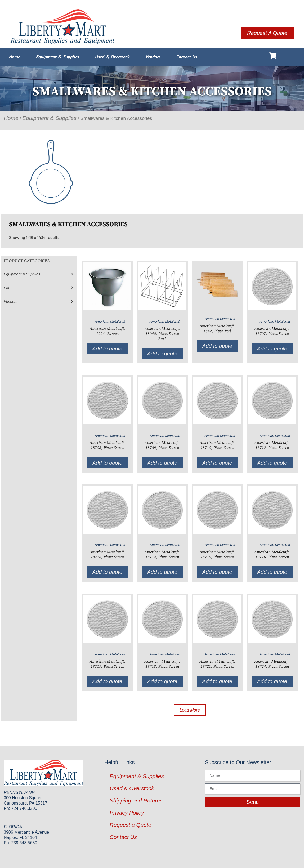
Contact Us (187, 57)
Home (15, 57)
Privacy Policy (127, 813)
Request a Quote (130, 825)
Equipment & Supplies (58, 57)
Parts (8, 288)
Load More (190, 710)
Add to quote (107, 349)
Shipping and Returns (136, 800)
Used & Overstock (112, 57)
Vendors (153, 57)
